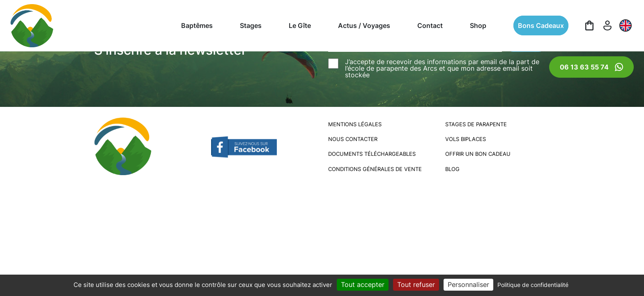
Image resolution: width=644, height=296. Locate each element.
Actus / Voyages (364, 25)
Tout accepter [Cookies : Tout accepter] (363, 284)
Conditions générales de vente (375, 169)
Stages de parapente (476, 124)
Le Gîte (300, 25)
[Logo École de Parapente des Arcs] (32, 26)
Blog (452, 169)
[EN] (626, 25)
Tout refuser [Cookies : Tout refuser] (416, 284)
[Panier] (589, 25)
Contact (430, 25)
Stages (251, 25)
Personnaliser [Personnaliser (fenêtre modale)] (468, 284)
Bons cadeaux (541, 25)
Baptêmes (197, 25)
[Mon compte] (607, 25)
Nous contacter (353, 139)
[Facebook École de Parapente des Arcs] (244, 146)
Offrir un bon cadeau (478, 154)
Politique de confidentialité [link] (533, 285)
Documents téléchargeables (372, 154)
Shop (478, 25)
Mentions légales (355, 124)
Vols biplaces (466, 139)
